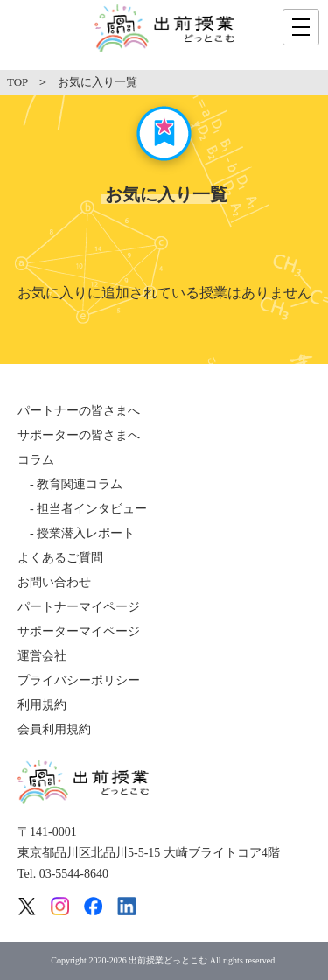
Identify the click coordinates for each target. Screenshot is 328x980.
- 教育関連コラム (70, 484)
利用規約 (42, 705)
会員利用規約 (54, 729)
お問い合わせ (54, 582)
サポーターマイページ (79, 631)
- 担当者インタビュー (82, 509)
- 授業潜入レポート (76, 533)
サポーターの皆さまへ (79, 435)
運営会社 (42, 656)
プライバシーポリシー (79, 680)
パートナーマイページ (79, 607)
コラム (36, 460)
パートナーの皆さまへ (79, 411)
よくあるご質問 (60, 558)
